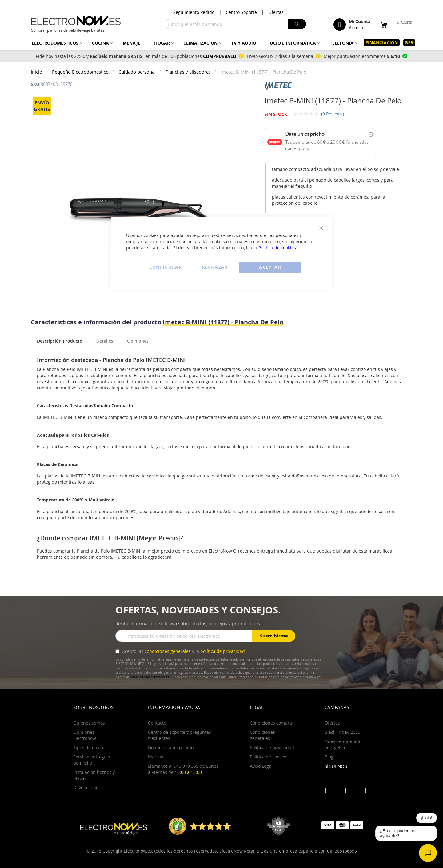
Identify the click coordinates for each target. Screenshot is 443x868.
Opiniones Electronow (85, 735)
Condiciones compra (271, 723)
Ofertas (276, 12)
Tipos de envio (88, 747)
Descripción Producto (60, 341)
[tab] (60, 341)
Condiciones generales (262, 735)
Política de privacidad (272, 747)
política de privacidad (223, 651)
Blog (329, 757)
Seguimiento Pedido (194, 12)
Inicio (37, 72)
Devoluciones (87, 788)
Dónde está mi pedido (171, 747)
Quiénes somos (89, 723)
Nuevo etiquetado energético (343, 744)
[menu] (221, 43)
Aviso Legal (261, 766)
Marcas (156, 757)
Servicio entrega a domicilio (92, 760)
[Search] (297, 24)
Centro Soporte (241, 12)
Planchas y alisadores (189, 72)
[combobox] (235, 24)
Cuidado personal (138, 72)
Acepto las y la (183, 651)
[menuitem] (56, 43)
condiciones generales (168, 651)
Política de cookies (277, 248)
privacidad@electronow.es (149, 677)
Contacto (157, 723)
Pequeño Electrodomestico (81, 72)
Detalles (105, 340)
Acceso (356, 28)
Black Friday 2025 (342, 732)
